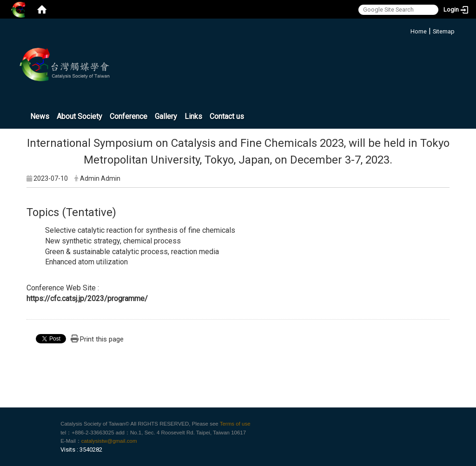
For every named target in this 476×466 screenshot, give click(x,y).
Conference (129, 116)
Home (419, 31)
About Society (79, 116)
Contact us (227, 116)
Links (193, 116)
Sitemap (444, 31)
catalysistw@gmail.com (109, 441)
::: (407, 30)
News (40, 116)
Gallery (166, 116)
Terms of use (235, 424)
